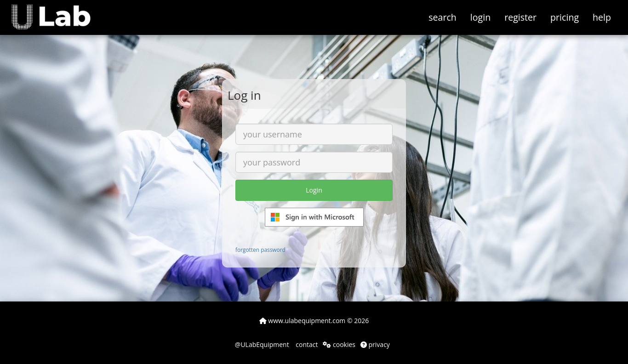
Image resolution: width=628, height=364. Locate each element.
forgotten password (260, 250)
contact (306, 344)
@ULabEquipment (262, 344)
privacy (375, 344)
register (520, 17)
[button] (58, 11)
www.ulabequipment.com (303, 321)
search (442, 17)
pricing (565, 17)
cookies (339, 344)
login (480, 17)
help (602, 17)
